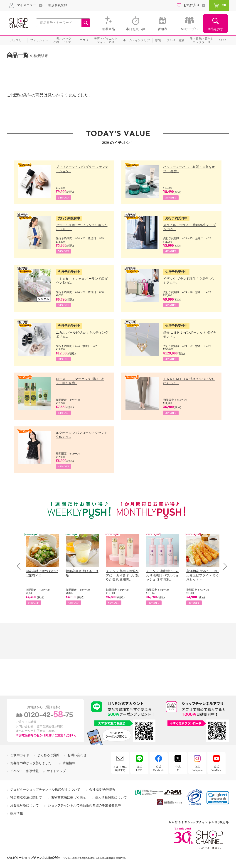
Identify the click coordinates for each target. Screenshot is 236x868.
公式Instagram (197, 768)
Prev (20, 566)
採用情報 (17, 813)
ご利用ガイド (20, 755)
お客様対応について (25, 805)
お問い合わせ (77, 755)
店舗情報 (69, 763)
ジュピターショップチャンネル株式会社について (45, 790)
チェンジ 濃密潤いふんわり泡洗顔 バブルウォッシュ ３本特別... (162, 575)
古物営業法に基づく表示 (69, 797)
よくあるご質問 (48, 755)
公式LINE (139, 768)
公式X (178, 768)
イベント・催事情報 (25, 771)
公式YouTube (216, 768)
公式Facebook (159, 768)
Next (224, 566)
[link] (218, 798)
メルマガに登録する (120, 768)
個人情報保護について (111, 797)
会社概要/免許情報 (102, 790)
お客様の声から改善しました (31, 763)
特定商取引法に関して (26, 797)
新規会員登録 (58, 5)
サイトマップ (56, 771)
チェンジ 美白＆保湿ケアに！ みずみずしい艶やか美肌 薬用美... (122, 575)
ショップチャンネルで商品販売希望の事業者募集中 (84, 805)
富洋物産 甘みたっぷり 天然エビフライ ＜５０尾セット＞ (203, 575)
